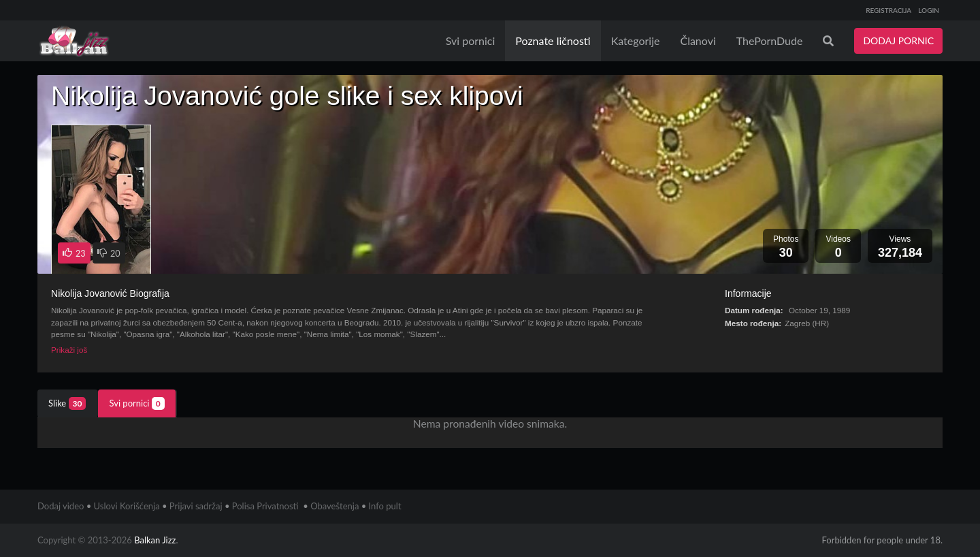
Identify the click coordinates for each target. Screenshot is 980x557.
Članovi (698, 41)
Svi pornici (471, 41)
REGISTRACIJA (888, 10)
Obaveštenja (334, 506)
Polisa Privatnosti (265, 506)
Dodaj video (61, 506)
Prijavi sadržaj (196, 506)
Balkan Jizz (155, 540)
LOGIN (929, 10)
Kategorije (636, 41)
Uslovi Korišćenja (127, 506)
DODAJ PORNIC (898, 41)
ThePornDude (770, 41)
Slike (67, 403)
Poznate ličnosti (553, 41)
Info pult (385, 506)
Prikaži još (69, 350)
